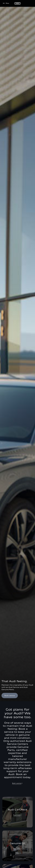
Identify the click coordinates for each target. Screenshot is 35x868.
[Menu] (6, 3)
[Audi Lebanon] (17, 3)
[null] (18, 815)
